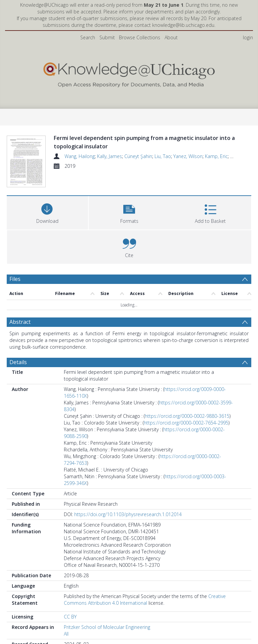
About (171, 37)
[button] (129, 228)
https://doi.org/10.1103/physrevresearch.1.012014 (128, 530)
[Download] (47, 228)
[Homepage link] (129, 73)
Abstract (20, 338)
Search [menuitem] (88, 37)
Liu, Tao (163, 156)
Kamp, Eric (216, 156)
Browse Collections (140, 37)
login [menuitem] (248, 37)
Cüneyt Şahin (138, 156)
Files (15, 295)
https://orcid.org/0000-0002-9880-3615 (187, 432)
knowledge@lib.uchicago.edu (183, 25)
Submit (107, 37)
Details (18, 378)
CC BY (70, 633)
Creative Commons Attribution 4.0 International (145, 616)
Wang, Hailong (80, 156)
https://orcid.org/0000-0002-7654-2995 (186, 439)
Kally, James (110, 156)
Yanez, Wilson (188, 156)
